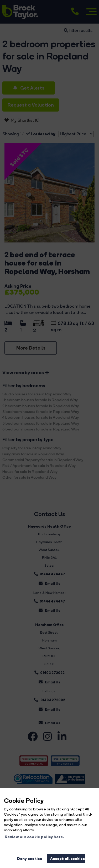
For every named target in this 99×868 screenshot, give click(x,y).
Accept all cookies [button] (67, 859)
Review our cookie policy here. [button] (34, 837)
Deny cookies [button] (30, 859)
